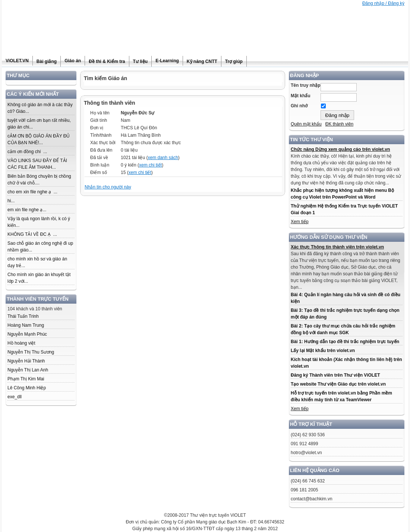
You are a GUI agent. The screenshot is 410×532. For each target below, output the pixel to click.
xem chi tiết (150, 165)
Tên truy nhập (306, 85)
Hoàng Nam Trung (26, 325)
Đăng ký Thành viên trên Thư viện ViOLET (335, 375)
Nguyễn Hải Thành (26, 361)
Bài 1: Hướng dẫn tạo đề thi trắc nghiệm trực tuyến (345, 342)
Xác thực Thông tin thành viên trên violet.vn (337, 247)
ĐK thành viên (339, 124)
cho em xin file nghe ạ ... (32, 192)
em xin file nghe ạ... (27, 210)
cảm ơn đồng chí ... (27, 152)
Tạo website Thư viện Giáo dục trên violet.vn (338, 384)
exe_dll (15, 397)
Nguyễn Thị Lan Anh (28, 370)
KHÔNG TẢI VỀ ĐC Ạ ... (32, 234)
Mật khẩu (301, 96)
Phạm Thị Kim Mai (26, 379)
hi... (11, 201)
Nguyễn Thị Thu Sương (31, 352)
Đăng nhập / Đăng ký (383, 3)
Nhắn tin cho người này (108, 187)
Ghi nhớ (299, 106)
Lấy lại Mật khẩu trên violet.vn (323, 351)
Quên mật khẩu (306, 124)
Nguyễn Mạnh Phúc (27, 334)
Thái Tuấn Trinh (23, 316)
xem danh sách (163, 158)
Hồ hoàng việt (21, 343)
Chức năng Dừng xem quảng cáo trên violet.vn (340, 149)
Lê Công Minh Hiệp (27, 388)
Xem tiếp (300, 222)
